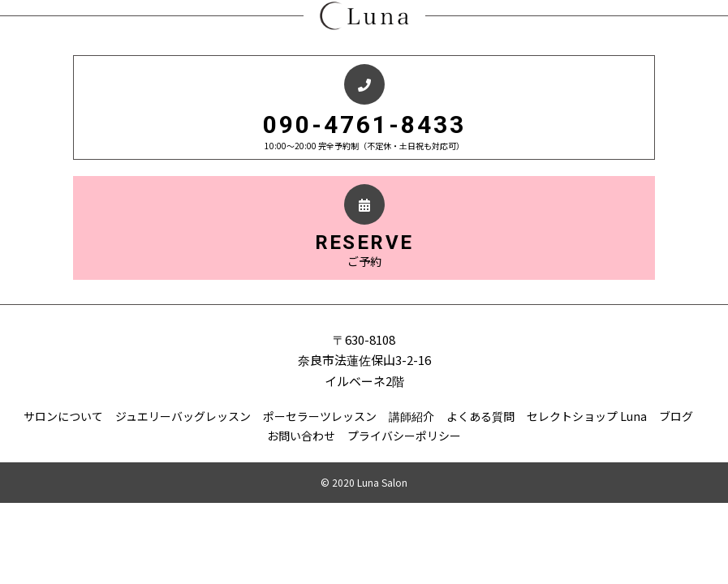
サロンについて (63, 416)
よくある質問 (480, 416)
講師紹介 (411, 416)
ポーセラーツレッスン (320, 416)
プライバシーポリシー (404, 436)
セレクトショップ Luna (587, 416)
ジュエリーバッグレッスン (183, 416)
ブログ (676, 416)
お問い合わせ (301, 436)
